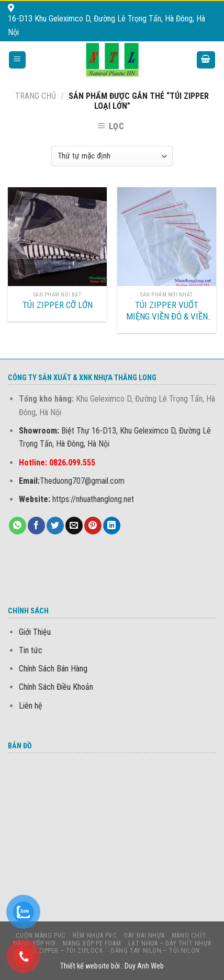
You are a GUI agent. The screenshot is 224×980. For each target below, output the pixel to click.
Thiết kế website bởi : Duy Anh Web (112, 966)
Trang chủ (36, 96)
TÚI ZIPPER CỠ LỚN (58, 305)
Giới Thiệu (35, 632)
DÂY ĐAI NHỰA (144, 936)
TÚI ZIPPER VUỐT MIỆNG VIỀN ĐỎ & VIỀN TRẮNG (167, 311)
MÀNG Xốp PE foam (92, 943)
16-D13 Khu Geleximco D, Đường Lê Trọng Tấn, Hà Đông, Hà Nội (107, 20)
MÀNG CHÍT (189, 936)
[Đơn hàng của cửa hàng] (112, 156)
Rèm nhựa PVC (95, 936)
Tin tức (31, 650)
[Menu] (18, 60)
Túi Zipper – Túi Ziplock (65, 951)
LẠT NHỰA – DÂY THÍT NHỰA (170, 943)
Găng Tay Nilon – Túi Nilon (155, 951)
